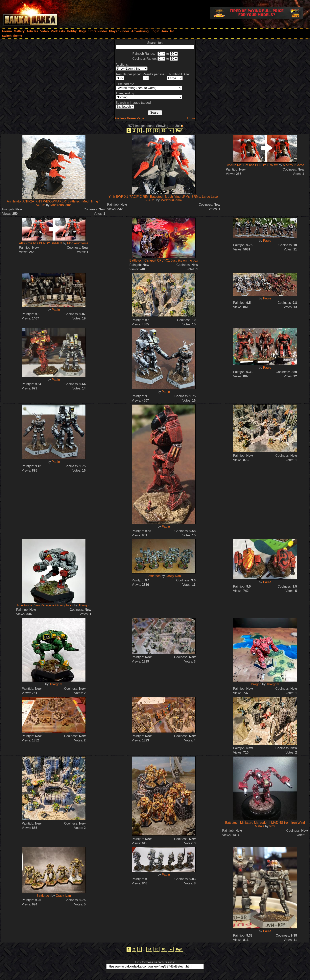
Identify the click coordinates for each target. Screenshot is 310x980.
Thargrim (85, 605)
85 (156, 131)
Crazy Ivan (173, 576)
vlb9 (272, 826)
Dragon (256, 684)
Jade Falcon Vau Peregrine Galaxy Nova (45, 605)
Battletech (154, 576)
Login (191, 118)
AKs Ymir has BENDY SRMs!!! (41, 243)
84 (149, 131)
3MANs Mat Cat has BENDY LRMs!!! (252, 165)
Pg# (179, 131)
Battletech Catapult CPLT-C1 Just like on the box (164, 260)
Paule (267, 241)
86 (164, 131)
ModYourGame (61, 205)
